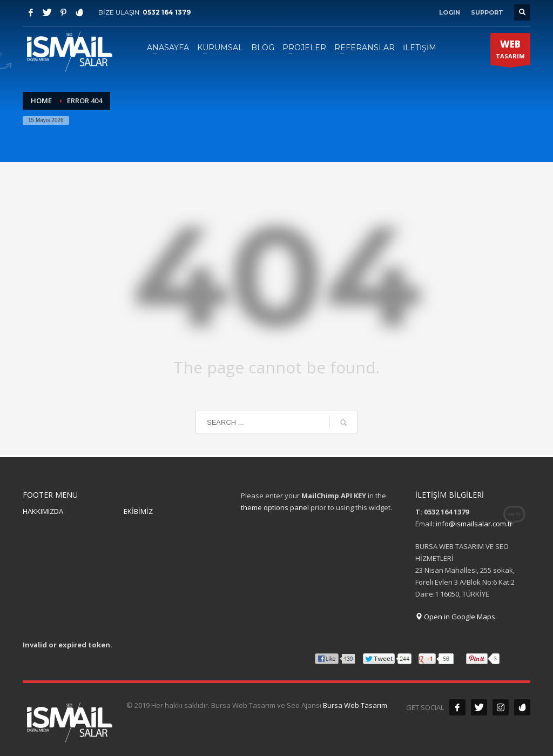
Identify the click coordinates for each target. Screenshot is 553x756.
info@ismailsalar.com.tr (474, 524)
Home (41, 101)
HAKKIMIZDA (43, 511)
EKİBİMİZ (138, 511)
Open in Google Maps (455, 617)
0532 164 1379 (167, 12)
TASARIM (510, 51)
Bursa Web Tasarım (355, 705)
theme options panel (275, 507)
